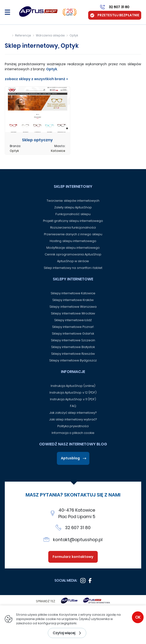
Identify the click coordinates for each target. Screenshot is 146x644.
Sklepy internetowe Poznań (73, 327)
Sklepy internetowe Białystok (73, 347)
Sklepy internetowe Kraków (73, 300)
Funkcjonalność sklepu (73, 214)
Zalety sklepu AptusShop (73, 207)
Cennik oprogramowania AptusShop (73, 254)
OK (138, 617)
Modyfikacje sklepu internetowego (73, 248)
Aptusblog (70, 458)
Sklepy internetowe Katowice (73, 293)
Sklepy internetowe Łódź (73, 320)
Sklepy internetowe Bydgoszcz (73, 360)
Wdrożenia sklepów (50, 35)
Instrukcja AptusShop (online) (73, 386)
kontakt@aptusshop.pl (78, 540)
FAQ (73, 406)
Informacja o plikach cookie (73, 433)
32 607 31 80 (78, 528)
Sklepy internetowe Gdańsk (73, 334)
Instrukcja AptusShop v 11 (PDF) (73, 399)
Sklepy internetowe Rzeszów (73, 354)
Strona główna (8, 35)
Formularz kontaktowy (73, 557)
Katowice (58, 151)
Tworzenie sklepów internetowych (73, 201)
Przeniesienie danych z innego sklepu (73, 234)
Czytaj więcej (64, 633)
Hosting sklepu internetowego (73, 241)
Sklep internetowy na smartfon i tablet (73, 268)
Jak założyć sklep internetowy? (73, 413)
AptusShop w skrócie (73, 261)
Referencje (23, 35)
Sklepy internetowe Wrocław (73, 313)
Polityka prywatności (73, 426)
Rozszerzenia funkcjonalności (73, 227)
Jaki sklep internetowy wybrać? (73, 419)
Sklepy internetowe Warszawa (73, 307)
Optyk (74, 35)
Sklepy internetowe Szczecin (73, 340)
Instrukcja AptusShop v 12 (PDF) (73, 393)
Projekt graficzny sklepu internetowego (73, 221)
